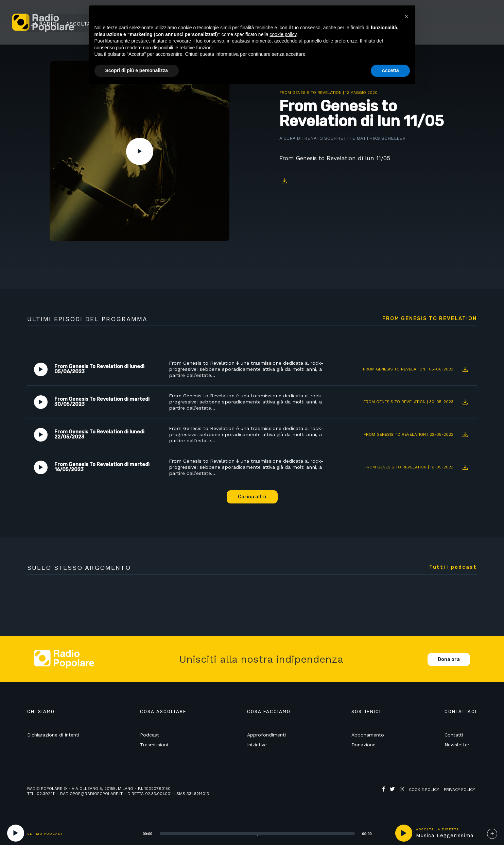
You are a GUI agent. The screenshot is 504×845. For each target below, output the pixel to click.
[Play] (16, 833)
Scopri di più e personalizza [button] (137, 70)
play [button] (404, 833)
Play (140, 151)
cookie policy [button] (283, 34)
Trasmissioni (154, 746)
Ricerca (426, 23)
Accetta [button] (390, 70)
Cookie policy (424, 791)
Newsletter (457, 746)
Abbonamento (368, 736)
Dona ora (449, 660)
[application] (249, 833)
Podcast (150, 736)
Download (284, 181)
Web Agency (396, 796)
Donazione (363, 746)
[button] (406, 16)
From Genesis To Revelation (310, 93)
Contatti (454, 736)
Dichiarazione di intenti (53, 736)
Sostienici (463, 23)
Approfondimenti (266, 736)
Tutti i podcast (453, 568)
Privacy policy (459, 791)
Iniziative (257, 746)
